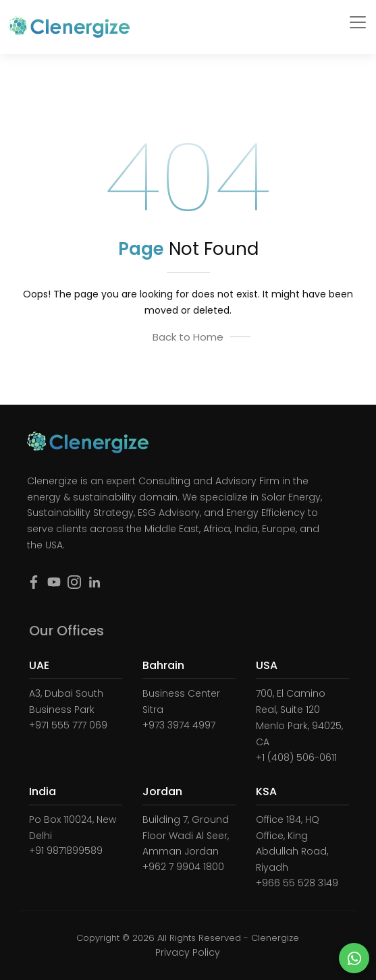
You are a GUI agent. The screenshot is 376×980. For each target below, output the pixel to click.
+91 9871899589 (66, 851)
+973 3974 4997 (179, 725)
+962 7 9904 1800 (183, 867)
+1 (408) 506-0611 (296, 757)
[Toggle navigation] (358, 22)
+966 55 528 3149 (297, 883)
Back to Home (188, 337)
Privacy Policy (188, 952)
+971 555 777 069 (68, 725)
